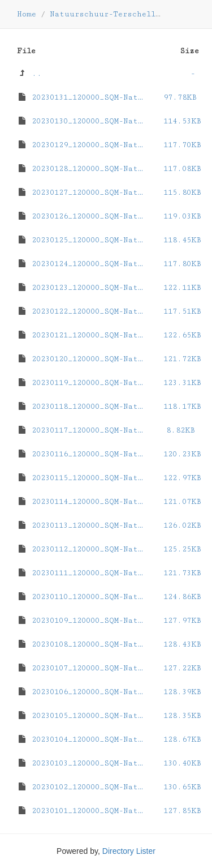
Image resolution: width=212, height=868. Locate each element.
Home (27, 14)
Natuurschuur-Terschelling (110, 14)
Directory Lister (129, 851)
